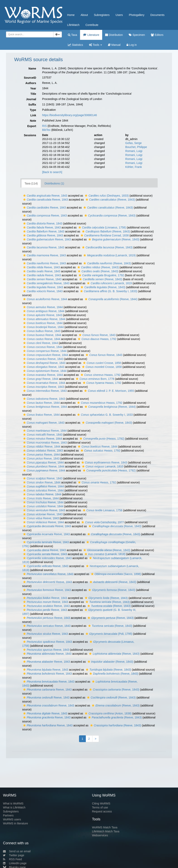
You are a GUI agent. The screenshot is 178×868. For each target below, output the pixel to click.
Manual (114, 45)
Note (33, 121)
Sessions (30, 135)
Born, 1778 (94, 379)
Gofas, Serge (134, 143)
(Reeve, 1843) (110, 200)
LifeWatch (73, 25)
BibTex (46, 130)
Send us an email (17, 851)
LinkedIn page (15, 863)
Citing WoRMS (101, 803)
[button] (24, 196)
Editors (157, 35)
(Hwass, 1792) (101, 439)
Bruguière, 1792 (101, 275)
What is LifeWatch (14, 807)
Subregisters (102, 15)
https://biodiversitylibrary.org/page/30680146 (69, 115)
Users (119, 15)
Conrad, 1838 (104, 235)
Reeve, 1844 (45, 299)
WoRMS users (12, 819)
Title (33, 94)
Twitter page (14, 855)
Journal (31, 99)
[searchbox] (29, 34)
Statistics (75, 45)
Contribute (92, 25)
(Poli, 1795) (108, 634)
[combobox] (30, 34)
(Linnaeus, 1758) (102, 227)
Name (32, 69)
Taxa (72, 35)
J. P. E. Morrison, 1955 (109, 391)
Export (32, 126)
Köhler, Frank (134, 167)
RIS (44, 126)
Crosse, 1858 (101, 363)
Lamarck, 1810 (102, 466)
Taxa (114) (31, 183)
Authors (31, 83)
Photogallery (137, 15)
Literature (91, 35)
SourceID (30, 78)
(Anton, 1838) (108, 713)
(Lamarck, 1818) (105, 554)
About (84, 15)
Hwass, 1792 (96, 339)
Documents (157, 15)
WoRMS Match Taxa (105, 827)
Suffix (32, 105)
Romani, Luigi (134, 151)
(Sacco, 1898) (116, 574)
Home (71, 15)
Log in (132, 45)
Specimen (137, 35)
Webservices (100, 835)
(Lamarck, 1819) (109, 255)
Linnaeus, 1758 (102, 510)
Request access (102, 811)
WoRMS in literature (15, 823)
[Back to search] (52, 172)
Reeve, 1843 (45, 196)
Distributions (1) (54, 183)
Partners (8, 815)
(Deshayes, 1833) (106, 196)
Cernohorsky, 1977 (102, 522)
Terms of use (100, 807)
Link (33, 115)
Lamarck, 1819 (109, 283)
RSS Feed (12, 859)
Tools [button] (95, 45)
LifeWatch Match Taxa (106, 831)
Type (33, 110)
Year (33, 88)
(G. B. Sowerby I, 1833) (108, 291)
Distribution (114, 35)
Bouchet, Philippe (136, 147)
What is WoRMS (13, 803)
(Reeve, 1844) (111, 299)
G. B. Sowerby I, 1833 (104, 415)
